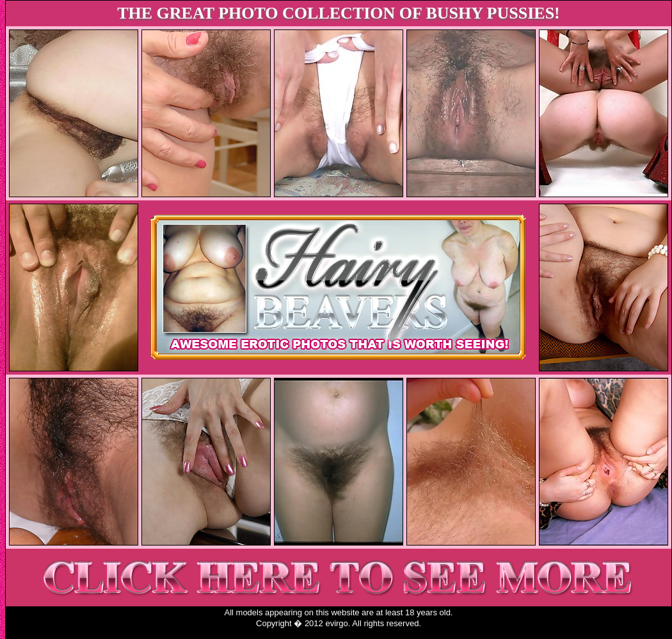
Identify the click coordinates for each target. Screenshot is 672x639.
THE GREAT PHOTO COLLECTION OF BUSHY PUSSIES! (339, 13)
